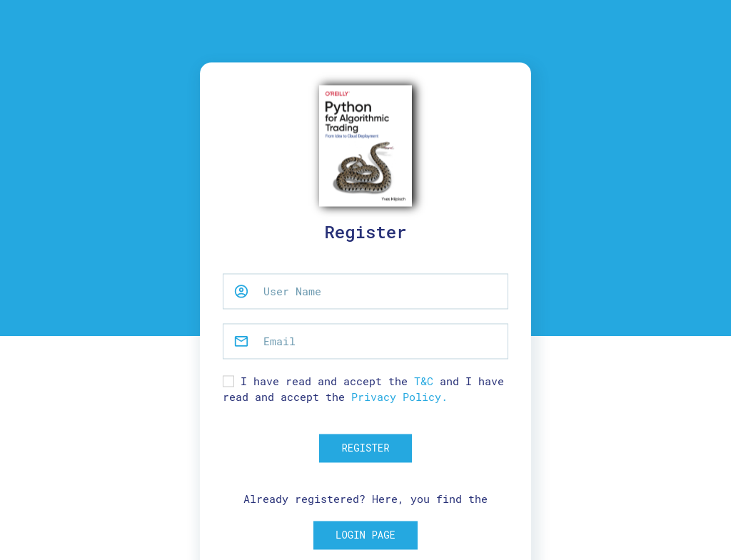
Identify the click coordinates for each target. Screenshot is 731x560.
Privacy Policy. (399, 397)
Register (365, 448)
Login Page (365, 535)
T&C (424, 381)
